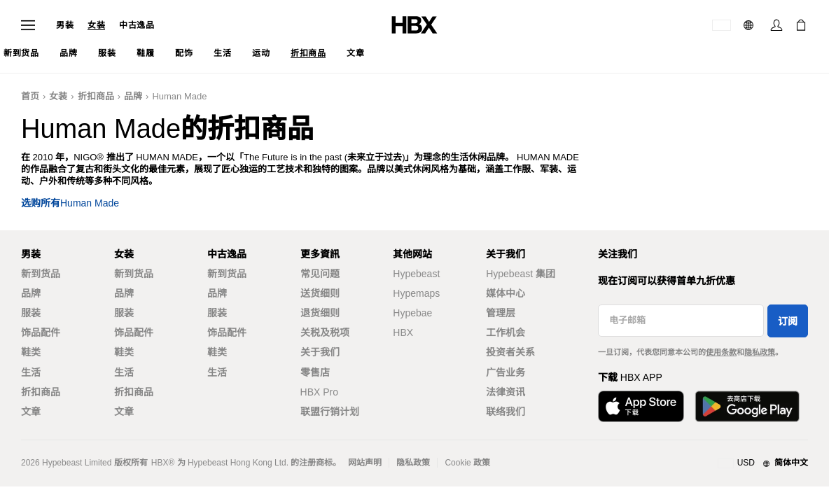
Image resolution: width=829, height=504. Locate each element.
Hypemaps (416, 293)
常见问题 (320, 274)
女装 (96, 25)
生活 (31, 372)
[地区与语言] (763, 463)
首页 (30, 96)
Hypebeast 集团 (521, 274)
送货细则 (320, 293)
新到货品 (41, 274)
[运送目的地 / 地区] (722, 25)
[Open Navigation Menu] (28, 25)
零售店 (315, 372)
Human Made (179, 96)
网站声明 (365, 463)
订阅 (788, 321)
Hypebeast (416, 274)
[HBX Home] (415, 24)
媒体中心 (506, 293)
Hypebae (412, 313)
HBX (403, 332)
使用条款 (721, 352)
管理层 (501, 313)
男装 (65, 25)
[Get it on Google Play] (747, 406)
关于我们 (320, 352)
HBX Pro (319, 392)
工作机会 (506, 332)
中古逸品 (137, 25)
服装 (31, 313)
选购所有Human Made (70, 203)
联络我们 (506, 412)
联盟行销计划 (330, 412)
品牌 (133, 96)
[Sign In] (776, 25)
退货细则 (320, 313)
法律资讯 (506, 392)
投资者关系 (510, 352)
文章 (31, 412)
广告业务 (506, 372)
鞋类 (31, 352)
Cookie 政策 (467, 463)
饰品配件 (41, 332)
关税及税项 (325, 332)
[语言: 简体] (750, 25)
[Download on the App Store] (641, 406)
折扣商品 (96, 96)
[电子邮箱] (681, 321)
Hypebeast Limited (77, 463)
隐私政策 (760, 352)
